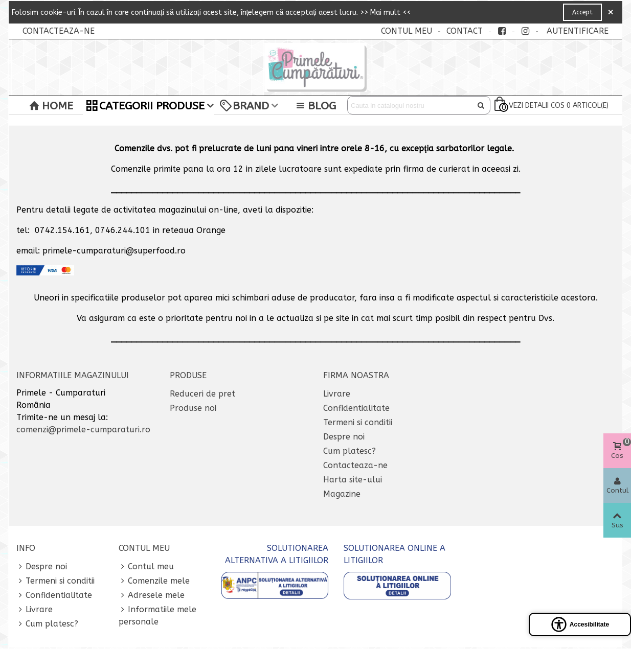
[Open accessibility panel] (580, 624)
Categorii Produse (145, 106)
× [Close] (611, 12)
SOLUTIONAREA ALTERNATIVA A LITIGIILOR (277, 554)
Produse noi (193, 408)
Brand (244, 106)
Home (51, 106)
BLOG (315, 106)
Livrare (337, 394)
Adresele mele (152, 595)
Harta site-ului (353, 480)
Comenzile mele (154, 581)
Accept (582, 12)
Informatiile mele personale (157, 615)
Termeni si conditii (358, 422)
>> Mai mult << (385, 13)
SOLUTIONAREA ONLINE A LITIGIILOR (395, 554)
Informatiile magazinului (73, 375)
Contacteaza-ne (355, 465)
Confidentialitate (356, 408)
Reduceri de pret (202, 394)
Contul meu (146, 567)
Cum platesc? (350, 451)
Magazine (342, 494)
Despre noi (344, 437)
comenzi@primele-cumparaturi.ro (83, 430)
